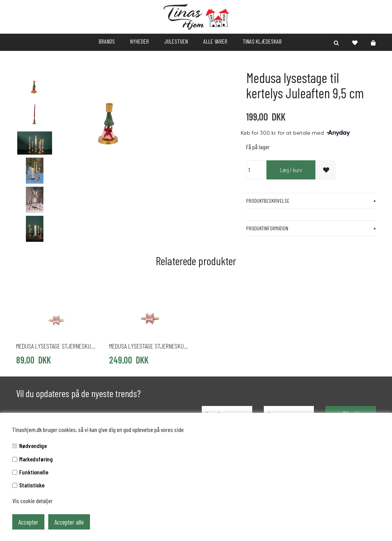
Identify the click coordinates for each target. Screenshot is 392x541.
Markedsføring (36, 459)
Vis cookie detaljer (33, 501)
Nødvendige (33, 446)
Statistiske (32, 485)
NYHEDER (140, 41)
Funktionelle (34, 472)
